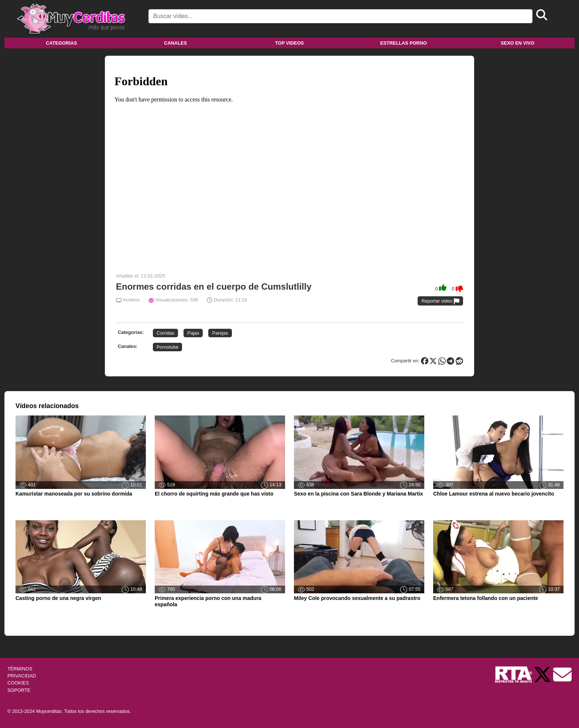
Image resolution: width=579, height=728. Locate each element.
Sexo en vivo (518, 43)
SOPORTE (19, 690)
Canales (175, 43)
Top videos (289, 43)
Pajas (193, 333)
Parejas (220, 333)
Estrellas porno (404, 43)
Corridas (165, 333)
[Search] (340, 16)
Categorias (61, 43)
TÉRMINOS (20, 669)
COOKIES (18, 683)
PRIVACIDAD (22, 676)
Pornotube (167, 347)
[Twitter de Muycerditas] (543, 674)
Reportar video (440, 301)
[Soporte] (562, 674)
